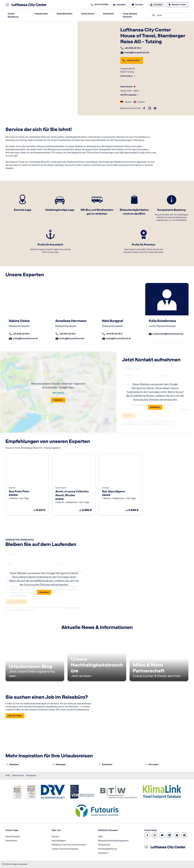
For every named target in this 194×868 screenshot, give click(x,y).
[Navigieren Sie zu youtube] (162, 835)
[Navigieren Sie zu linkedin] (169, 835)
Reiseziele (14, 764)
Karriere (55, 836)
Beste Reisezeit (13, 836)
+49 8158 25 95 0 (133, 48)
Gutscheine (108, 14)
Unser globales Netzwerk (130, 15)
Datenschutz (18, 775)
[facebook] (144, 108)
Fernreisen (153, 764)
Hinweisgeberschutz (108, 849)
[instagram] (150, 108)
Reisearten (107, 764)
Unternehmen (88, 14)
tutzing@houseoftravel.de (137, 52)
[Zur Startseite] (27, 5)
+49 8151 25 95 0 (67, 334)
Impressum (31, 775)
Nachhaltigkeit (59, 841)
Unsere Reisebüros (13, 15)
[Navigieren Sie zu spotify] (177, 835)
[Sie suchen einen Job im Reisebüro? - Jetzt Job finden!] (15, 716)
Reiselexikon (11, 841)
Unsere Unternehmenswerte (65, 849)
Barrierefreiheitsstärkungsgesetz (113, 841)
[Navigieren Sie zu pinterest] (184, 835)
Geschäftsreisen (65, 14)
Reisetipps (61, 764)
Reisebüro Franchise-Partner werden (69, 845)
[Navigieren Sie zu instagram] (155, 835)
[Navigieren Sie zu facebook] (147, 835)
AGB (8, 775)
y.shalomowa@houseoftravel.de (168, 334)
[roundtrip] (155, 108)
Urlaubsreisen (41, 14)
